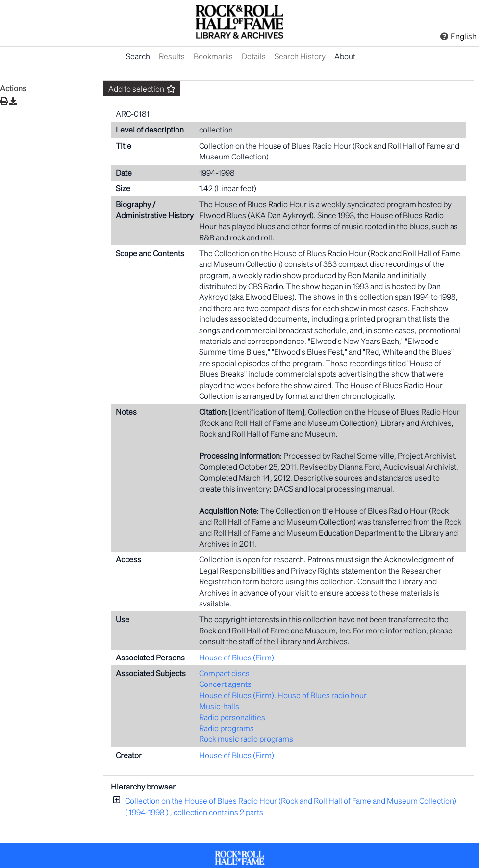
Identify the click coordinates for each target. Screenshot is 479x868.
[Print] (4, 101)
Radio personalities (232, 717)
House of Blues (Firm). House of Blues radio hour (283, 695)
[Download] (13, 101)
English (464, 36)
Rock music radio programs (246, 739)
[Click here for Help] (444, 36)
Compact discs (224, 673)
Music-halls (219, 706)
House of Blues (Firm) (237, 657)
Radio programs (227, 728)
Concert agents (225, 684)
